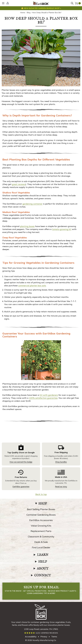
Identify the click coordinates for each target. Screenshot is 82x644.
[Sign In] (8, 3)
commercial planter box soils (32, 286)
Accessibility (31, 637)
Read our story (61, 486)
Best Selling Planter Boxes (41, 509)
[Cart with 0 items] (78, 3)
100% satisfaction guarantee (43, 398)
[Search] (73, 3)
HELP (43, 562)
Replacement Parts (41, 531)
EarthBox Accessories (41, 520)
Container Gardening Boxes (41, 515)
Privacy (44, 637)
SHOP (43, 504)
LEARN (43, 555)
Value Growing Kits (41, 526)
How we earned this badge (21, 462)
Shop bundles (61, 462)
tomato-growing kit (62, 229)
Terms (54, 637)
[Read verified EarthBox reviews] (41, 633)
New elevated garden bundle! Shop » (42, 8)
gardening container (32, 204)
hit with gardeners (49, 395)
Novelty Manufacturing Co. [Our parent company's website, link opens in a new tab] (44, 640)
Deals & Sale (41, 542)
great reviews (19, 184)
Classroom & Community (41, 537)
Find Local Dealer (41, 547)
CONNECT (43, 576)
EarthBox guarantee (21, 486)
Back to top (41, 494)
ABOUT (43, 569)
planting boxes (27, 226)
